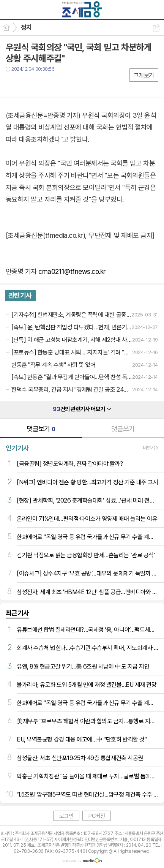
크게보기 (144, 75)
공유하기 (156, 28)
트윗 (28, 85)
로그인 (66, 816)
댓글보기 (41, 429)
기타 (58, 85)
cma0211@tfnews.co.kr (72, 271)
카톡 (43, 85)
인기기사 (17, 448)
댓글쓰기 (123, 429)
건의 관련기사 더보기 (82, 409)
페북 (12, 85)
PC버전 (97, 816)
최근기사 (17, 613)
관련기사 (20, 295)
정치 (26, 27)
